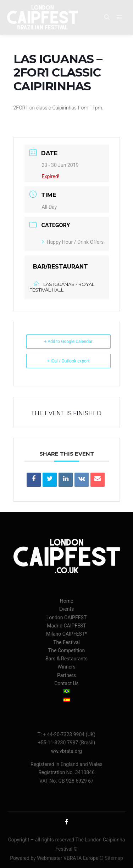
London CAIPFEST (67, 618)
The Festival (66, 642)
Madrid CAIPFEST (66, 626)
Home (67, 601)
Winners (66, 667)
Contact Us (66, 683)
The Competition (66, 650)
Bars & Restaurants (66, 659)
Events (66, 609)
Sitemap (114, 858)
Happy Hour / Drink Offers (73, 242)
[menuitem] (66, 692)
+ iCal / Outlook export (68, 361)
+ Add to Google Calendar (68, 342)
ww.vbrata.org (66, 751)
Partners (66, 675)
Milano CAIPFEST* (66, 634)
